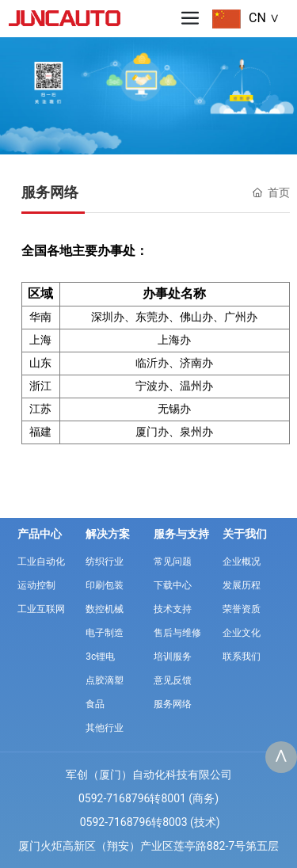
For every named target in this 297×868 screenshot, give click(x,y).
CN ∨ (264, 18)
